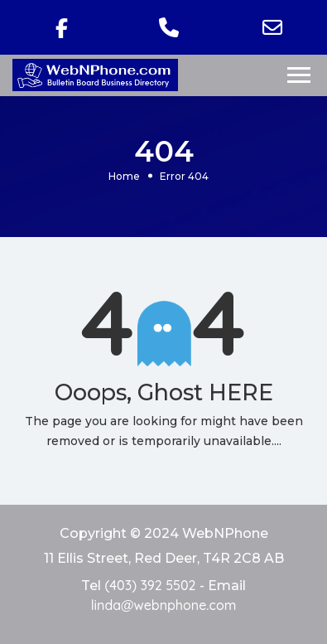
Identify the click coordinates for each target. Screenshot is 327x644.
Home (124, 175)
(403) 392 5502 (150, 585)
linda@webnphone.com (164, 605)
